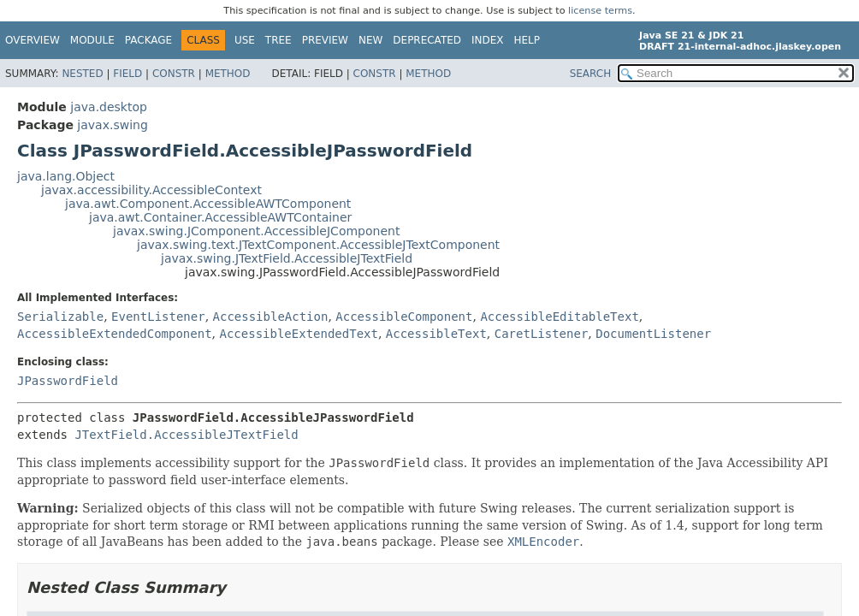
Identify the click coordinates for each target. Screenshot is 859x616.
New (370, 40)
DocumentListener (653, 334)
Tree (278, 40)
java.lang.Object (66, 176)
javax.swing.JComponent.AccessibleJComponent (256, 231)
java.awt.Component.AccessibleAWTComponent (208, 204)
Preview (325, 40)
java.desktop (109, 107)
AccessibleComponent (404, 317)
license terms (600, 11)
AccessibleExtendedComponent (115, 334)
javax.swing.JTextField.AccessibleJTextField (287, 258)
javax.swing (112, 125)
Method (228, 74)
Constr (174, 74)
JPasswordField (68, 381)
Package (148, 40)
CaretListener (542, 334)
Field (127, 74)
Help (527, 40)
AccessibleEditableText (559, 317)
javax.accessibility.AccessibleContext (151, 190)
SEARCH (591, 74)
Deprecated (427, 40)
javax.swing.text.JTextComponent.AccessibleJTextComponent (318, 245)
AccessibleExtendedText (298, 334)
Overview (33, 40)
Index (488, 40)
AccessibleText (436, 334)
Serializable (60, 317)
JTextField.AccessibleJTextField (186, 435)
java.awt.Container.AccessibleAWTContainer (220, 217)
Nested (82, 74)
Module (92, 40)
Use (245, 40)
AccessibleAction (271, 317)
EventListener (158, 317)
